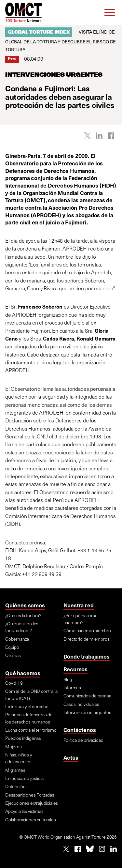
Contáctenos (80, 730)
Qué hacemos (23, 673)
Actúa (71, 757)
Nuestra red (79, 605)
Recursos (76, 669)
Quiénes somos (25, 605)
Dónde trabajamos (87, 656)
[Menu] (110, 12)
